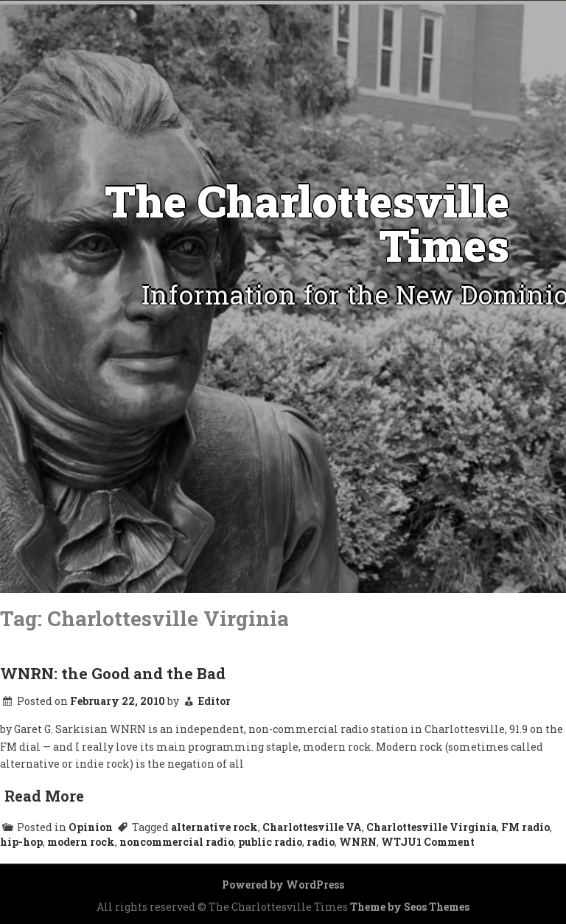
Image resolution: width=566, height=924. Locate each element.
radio (321, 842)
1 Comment (446, 842)
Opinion (91, 827)
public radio (270, 842)
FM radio (525, 827)
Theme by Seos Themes (410, 907)
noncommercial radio (177, 842)
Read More (44, 796)
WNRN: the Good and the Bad (113, 673)
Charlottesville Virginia (432, 827)
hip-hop (21, 842)
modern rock (81, 842)
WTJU (399, 842)
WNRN (358, 842)
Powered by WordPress (283, 885)
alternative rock (214, 827)
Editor (214, 701)
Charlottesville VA (312, 827)
